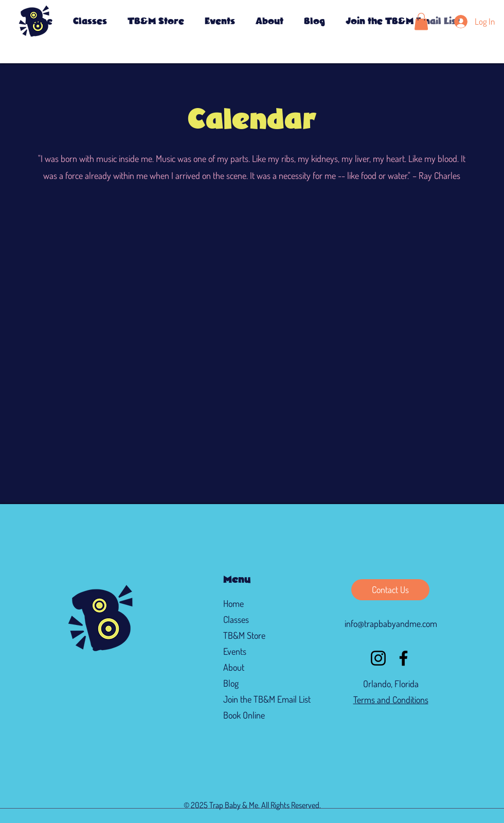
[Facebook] (403, 658)
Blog (231, 683)
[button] (220, 22)
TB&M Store (244, 635)
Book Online (244, 715)
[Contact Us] (390, 590)
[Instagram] (378, 658)
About (234, 667)
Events (235, 651)
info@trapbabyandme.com (391, 623)
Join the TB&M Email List (259, 699)
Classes (236, 619)
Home (233, 603)
